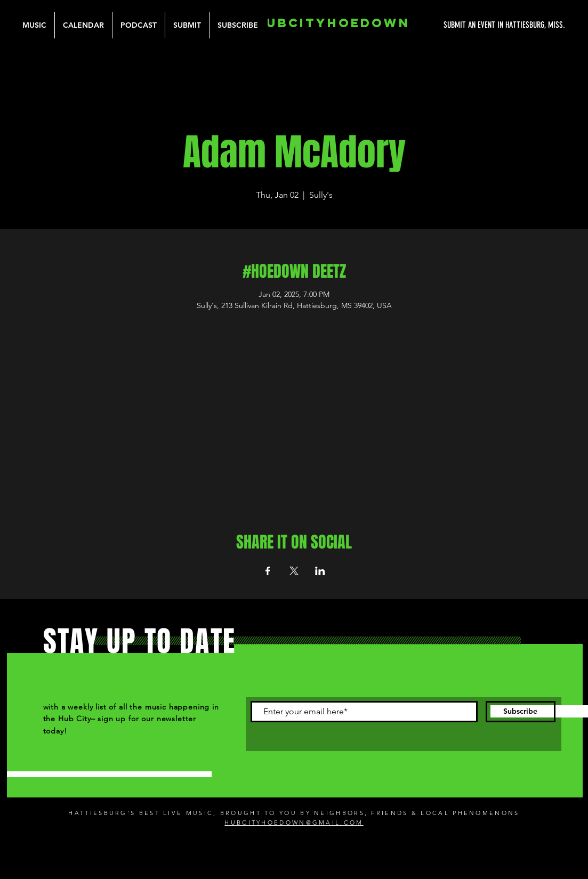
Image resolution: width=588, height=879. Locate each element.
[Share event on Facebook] (268, 571)
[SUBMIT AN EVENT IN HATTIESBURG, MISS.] (464, 25)
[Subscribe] (521, 712)
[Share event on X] (294, 571)
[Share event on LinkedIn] (320, 571)
